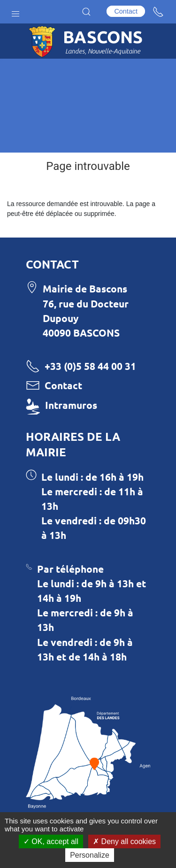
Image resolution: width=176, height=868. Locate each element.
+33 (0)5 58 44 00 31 (90, 366)
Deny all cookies (124, 841)
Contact (126, 11)
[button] (15, 12)
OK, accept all (51, 841)
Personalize (90, 855)
